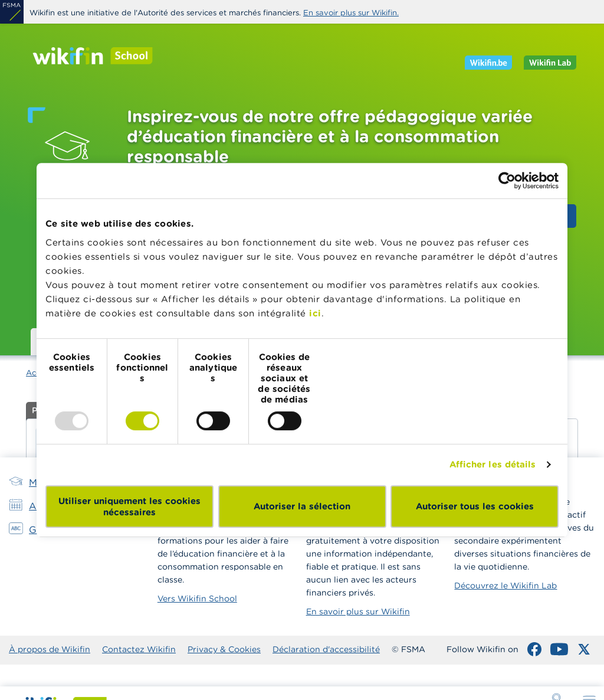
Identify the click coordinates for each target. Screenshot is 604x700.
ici (315, 313)
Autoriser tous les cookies (475, 506)
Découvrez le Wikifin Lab (505, 585)
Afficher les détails (493, 464)
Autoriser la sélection (302, 506)
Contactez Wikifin (139, 649)
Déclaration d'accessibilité (326, 649)
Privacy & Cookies (224, 649)
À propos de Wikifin (50, 649)
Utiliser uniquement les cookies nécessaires (129, 506)
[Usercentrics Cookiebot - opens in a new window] (507, 181)
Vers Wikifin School (197, 598)
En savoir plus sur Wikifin (358, 611)
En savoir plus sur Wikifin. (351, 13)
